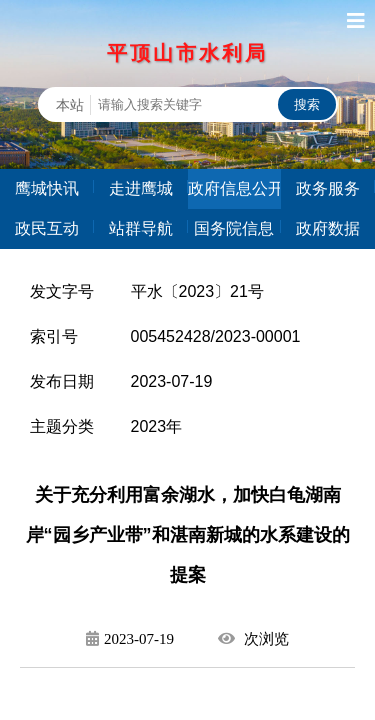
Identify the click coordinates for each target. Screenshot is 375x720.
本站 (70, 105)
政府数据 (328, 228)
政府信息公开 (235, 188)
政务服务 (328, 188)
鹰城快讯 (47, 188)
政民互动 (47, 228)
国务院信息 (234, 228)
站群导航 (141, 228)
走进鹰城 (141, 188)
